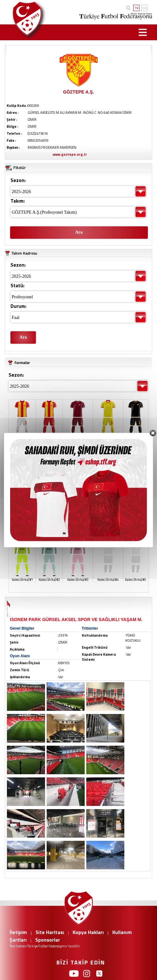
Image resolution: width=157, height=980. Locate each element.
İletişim (18, 932)
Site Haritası (50, 932)
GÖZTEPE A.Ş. (79, 92)
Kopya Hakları (88, 932)
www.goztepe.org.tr (70, 154)
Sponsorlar (48, 940)
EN (144, 8)
